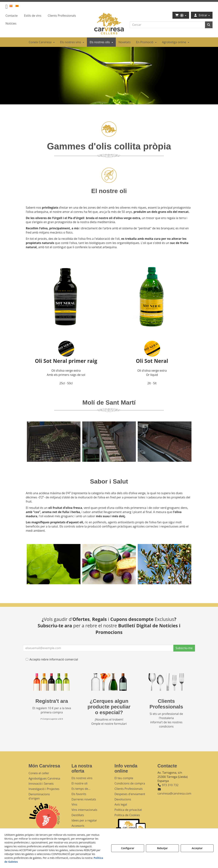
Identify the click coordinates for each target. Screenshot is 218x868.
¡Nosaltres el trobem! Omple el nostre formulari (109, 722)
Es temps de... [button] (81, 789)
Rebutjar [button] (162, 848)
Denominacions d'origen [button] (39, 796)
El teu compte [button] (124, 778)
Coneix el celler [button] (39, 773)
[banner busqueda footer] (109, 682)
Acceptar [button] (197, 848)
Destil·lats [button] (78, 815)
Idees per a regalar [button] (84, 820)
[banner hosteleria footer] (166, 682)
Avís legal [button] (121, 804)
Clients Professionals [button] (129, 789)
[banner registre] (52, 682)
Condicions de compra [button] (130, 783)
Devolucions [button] (123, 799)
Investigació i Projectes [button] (44, 789)
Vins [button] (74, 804)
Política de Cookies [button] (127, 815)
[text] (167, 25)
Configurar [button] (128, 848)
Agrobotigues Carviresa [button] (44, 778)
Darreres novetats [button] (84, 799)
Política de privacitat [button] (128, 810)
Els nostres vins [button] (82, 778)
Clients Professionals (166, 704)
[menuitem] (13, 6)
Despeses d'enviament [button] (130, 794)
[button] (7, 8)
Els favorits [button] (79, 794)
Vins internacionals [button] (84, 810)
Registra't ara (52, 701)
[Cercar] (209, 25)
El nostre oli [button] (79, 783)
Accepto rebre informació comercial (52, 659)
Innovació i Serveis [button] (41, 784)
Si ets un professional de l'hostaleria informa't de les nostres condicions (166, 720)
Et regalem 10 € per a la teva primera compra (52, 710)
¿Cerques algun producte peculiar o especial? (109, 707)
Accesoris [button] (78, 826)
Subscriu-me (184, 648)
